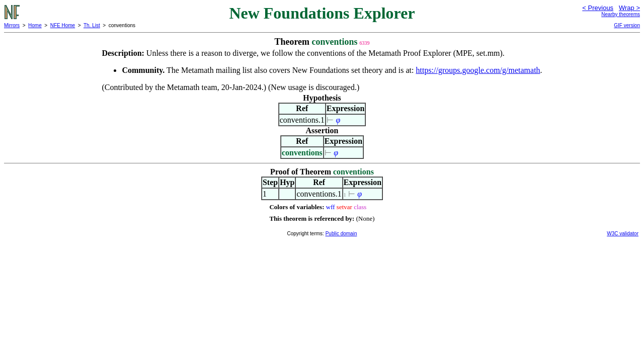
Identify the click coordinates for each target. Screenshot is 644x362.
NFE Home (63, 25)
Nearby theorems (621, 14)
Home (35, 25)
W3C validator (623, 234)
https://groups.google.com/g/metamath (478, 70)
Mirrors (12, 25)
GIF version (627, 25)
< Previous (598, 8)
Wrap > (629, 8)
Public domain (341, 234)
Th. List (92, 25)
